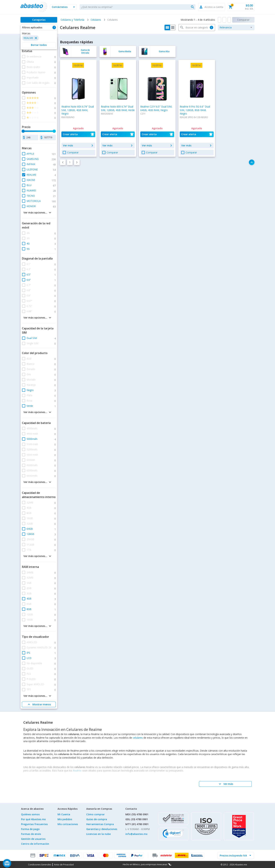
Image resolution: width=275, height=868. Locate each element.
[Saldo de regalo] (18, 863)
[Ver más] (225, 784)
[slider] (23, 131)
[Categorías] (39, 20)
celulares (138, 738)
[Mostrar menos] (39, 704)
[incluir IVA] (234, 855)
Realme (77, 771)
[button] (64, 7)
